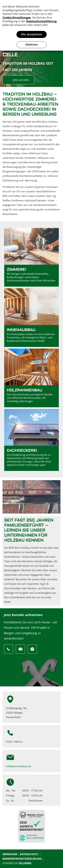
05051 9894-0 (14, 742)
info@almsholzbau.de (19, 766)
